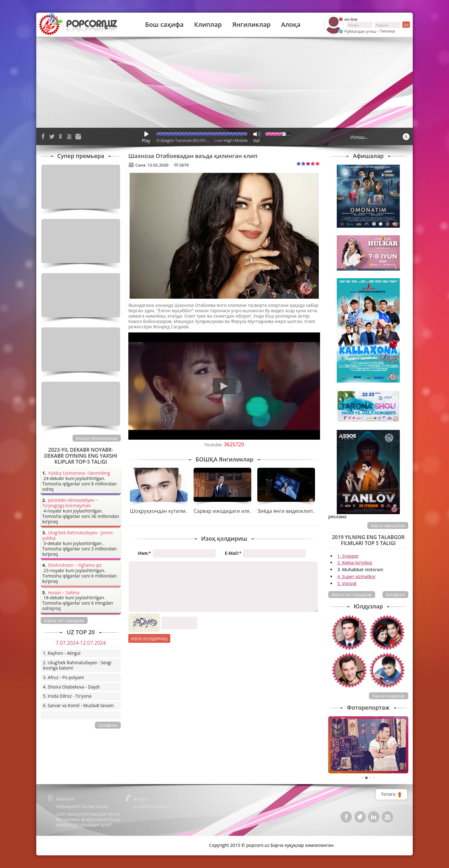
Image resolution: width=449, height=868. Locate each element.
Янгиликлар (251, 25)
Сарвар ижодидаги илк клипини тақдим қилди (251, 511)
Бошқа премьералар (97, 438)
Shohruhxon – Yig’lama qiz (75, 565)
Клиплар (208, 25)
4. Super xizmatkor (357, 576)
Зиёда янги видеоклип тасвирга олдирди (308, 511)
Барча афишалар (388, 525)
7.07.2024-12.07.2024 (81, 643)
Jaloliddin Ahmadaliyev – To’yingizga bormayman (70, 503)
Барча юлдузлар (389, 696)
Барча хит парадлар (352, 595)
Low (218, 140)
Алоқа (291, 25)
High (228, 140)
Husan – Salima (64, 593)
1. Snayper (348, 556)
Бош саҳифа (164, 25)
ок (406, 25)
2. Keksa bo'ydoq (355, 563)
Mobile (241, 140)
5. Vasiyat (347, 583)
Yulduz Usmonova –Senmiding (79, 473)
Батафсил (395, 595)
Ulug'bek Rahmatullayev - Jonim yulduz (78, 536)
